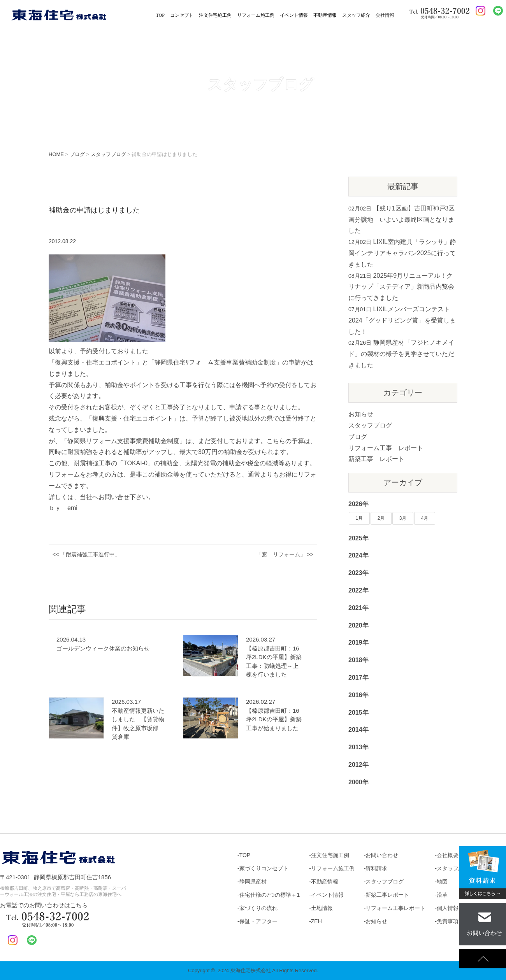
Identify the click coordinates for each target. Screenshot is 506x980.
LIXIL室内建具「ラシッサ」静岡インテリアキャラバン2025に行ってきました (402, 253)
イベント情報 (294, 15)
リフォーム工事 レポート (386, 448)
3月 (403, 518)
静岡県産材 (253, 882)
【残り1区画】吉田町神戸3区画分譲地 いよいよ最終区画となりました (401, 220)
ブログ (358, 437)
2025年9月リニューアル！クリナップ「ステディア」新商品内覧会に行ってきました (401, 287)
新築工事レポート (387, 895)
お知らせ (361, 414)
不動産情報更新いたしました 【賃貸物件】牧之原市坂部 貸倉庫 (138, 724)
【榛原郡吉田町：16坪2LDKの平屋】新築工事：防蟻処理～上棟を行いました (274, 662)
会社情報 (385, 15)
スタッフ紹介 (356, 15)
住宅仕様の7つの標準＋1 (270, 895)
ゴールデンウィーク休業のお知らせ (103, 648)
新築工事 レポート (376, 459)
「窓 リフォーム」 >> (285, 554)
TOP (160, 15)
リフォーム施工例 (256, 15)
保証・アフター (258, 921)
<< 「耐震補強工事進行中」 (86, 554)
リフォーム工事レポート (395, 908)
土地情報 (322, 908)
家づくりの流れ (258, 908)
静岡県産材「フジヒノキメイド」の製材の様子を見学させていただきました (401, 354)
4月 (425, 518)
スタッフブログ (370, 425)
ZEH (316, 921)
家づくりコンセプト (264, 868)
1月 (359, 518)
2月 (381, 518)
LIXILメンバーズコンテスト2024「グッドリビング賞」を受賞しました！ (402, 320)
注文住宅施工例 (215, 15)
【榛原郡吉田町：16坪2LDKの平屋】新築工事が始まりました (274, 719)
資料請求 (376, 868)
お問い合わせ (382, 855)
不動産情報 (325, 15)
